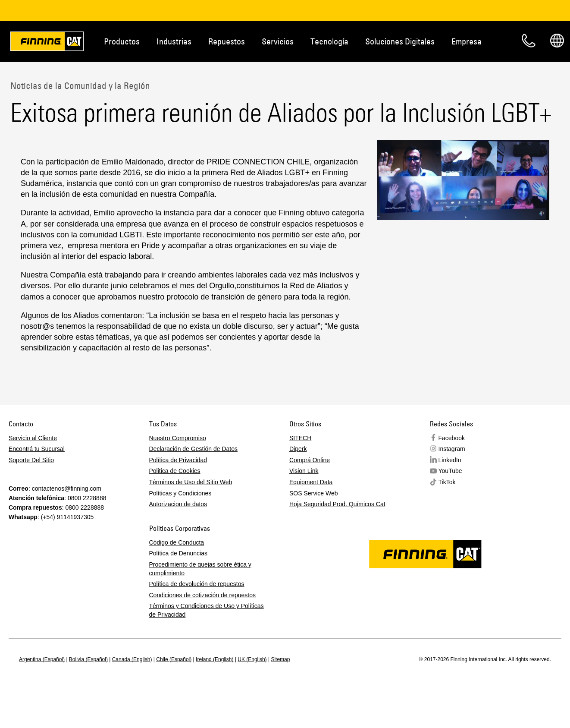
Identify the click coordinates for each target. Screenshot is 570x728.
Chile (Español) (174, 659)
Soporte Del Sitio (31, 460)
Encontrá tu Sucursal (37, 449)
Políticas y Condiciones (180, 493)
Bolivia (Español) (88, 659)
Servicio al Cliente (33, 438)
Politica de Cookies (175, 471)
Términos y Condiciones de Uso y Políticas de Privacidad (207, 610)
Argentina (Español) (42, 659)
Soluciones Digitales (400, 41)
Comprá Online (310, 460)
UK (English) (252, 659)
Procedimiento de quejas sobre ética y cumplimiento (200, 569)
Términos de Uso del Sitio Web (191, 482)
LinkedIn (450, 460)
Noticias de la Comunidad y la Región (80, 85)
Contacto (529, 41)
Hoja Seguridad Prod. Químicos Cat (337, 504)
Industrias (174, 41)
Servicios (278, 41)
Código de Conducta (177, 542)
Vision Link (304, 471)
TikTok (447, 482)
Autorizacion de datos (178, 504)
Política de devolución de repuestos (197, 584)
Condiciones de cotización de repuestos (203, 595)
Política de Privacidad (178, 460)
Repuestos (227, 41)
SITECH (300, 438)
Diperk (298, 449)
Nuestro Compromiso (178, 438)
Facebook (452, 438)
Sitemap (280, 659)
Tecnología (329, 41)
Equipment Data (311, 482)
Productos (122, 41)
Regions (557, 41)
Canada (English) (132, 659)
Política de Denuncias (178, 553)
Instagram (452, 449)
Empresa (467, 41)
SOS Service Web (314, 493)
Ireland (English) (215, 659)
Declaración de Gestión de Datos (193, 449)
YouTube (450, 471)
